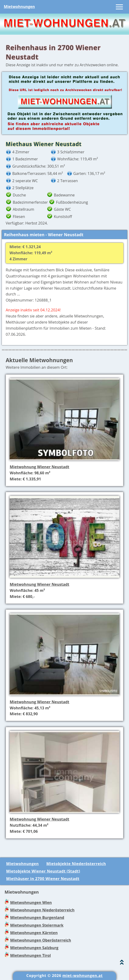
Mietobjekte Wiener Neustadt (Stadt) (43, 871)
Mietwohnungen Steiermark (37, 925)
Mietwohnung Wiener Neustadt (39, 467)
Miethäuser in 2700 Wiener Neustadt (43, 879)
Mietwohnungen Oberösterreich (41, 940)
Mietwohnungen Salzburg (34, 948)
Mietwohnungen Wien (31, 903)
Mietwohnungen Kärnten (34, 933)
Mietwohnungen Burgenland (37, 917)
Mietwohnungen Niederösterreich (42, 910)
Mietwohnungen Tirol (30, 955)
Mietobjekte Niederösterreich (76, 864)
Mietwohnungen (19, 7)
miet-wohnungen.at (83, 976)
